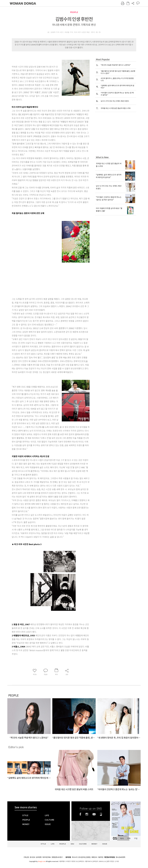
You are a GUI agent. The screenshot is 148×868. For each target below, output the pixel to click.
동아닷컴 (68, 857)
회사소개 (75, 857)
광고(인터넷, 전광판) (84, 857)
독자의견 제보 (47, 857)
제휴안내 (94, 857)
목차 (122, 838)
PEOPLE (74, 12)
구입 (136, 838)
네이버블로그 (101, 814)
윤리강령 (39, 857)
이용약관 (100, 857)
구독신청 (26, 857)
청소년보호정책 (120, 857)
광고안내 (32, 857)
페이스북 (80, 814)
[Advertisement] (45, 279)
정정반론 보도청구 (57, 857)
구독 (129, 838)
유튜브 (94, 814)
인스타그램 (87, 814)
